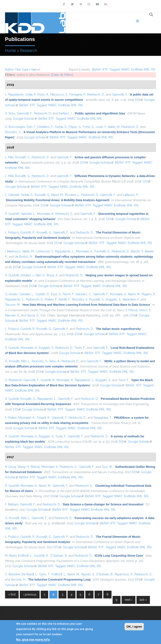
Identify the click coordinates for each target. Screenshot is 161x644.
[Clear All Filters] (62, 75)
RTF (105, 70)
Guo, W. (107, 467)
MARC (126, 70)
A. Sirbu (10, 113)
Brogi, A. (52, 275)
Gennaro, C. (83, 294)
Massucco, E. (59, 94)
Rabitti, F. (65, 299)
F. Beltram (12, 504)
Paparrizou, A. (124, 574)
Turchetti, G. (102, 251)
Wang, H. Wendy (29, 467)
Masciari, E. (12, 315)
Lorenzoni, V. (45, 251)
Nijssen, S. (88, 574)
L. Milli (9, 157)
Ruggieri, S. (113, 299)
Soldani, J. (27, 275)
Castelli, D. (42, 294)
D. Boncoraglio (15, 127)
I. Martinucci (13, 251)
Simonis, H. (18, 580)
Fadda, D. (61, 127)
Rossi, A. (43, 94)
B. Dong (10, 467)
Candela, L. (27, 294)
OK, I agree (134, 627)
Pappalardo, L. (65, 251)
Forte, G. (89, 127)
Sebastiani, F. (131, 299)
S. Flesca (131, 310)
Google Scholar (25, 119)
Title (18, 70)
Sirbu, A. (55, 361)
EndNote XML (140, 70)
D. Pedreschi (14, 380)
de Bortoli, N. (24, 257)
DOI (139, 100)
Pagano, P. (149, 294)
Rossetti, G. (23, 157)
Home (10, 50)
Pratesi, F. (51, 299)
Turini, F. (80, 348)
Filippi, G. (75, 127)
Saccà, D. (33, 315)
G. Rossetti (12, 361)
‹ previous (30, 594)
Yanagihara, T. (103, 418)
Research (29, 50)
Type (25, 70)
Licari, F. (101, 127)
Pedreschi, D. (96, 94)
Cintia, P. (31, 94)
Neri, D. (40, 275)
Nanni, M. (57, 195)
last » (143, 600)
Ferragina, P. (77, 94)
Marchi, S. (137, 251)
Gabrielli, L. (28, 214)
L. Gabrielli (12, 195)
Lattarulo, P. (131, 195)
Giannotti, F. (120, 94)
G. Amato (11, 294)
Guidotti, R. (28, 232)
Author (10, 70)
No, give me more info (33, 640)
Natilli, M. (114, 127)
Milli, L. (26, 361)
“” (100, 113)
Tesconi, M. (13, 305)
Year (34, 70)
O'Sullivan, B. (59, 556)
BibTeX (97, 70)
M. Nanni (11, 556)
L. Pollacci (12, 232)
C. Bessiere (13, 574)
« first (12, 594)
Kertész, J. (66, 113)
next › (129, 600)
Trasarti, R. (43, 418)
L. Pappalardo (14, 94)
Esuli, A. (56, 294)
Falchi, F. (68, 294)
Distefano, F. (45, 127)
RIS (153, 70)
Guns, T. (45, 574)
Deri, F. (31, 127)
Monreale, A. (45, 214)
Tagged (115, 70)
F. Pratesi (11, 418)
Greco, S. (145, 310)
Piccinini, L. (72, 195)
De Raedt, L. (30, 574)
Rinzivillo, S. (13, 132)
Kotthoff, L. (25, 556)
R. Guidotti (12, 214)
